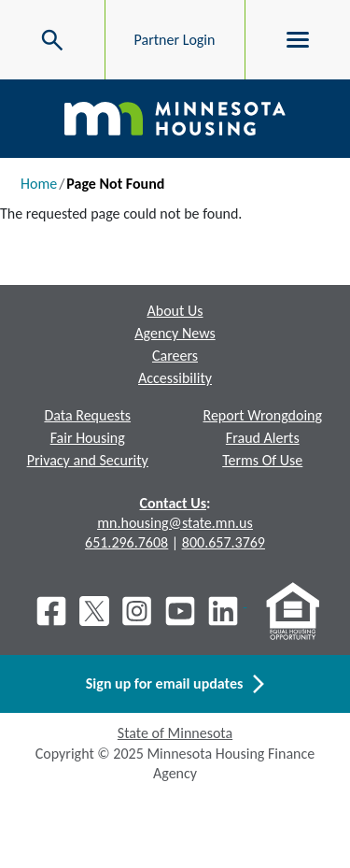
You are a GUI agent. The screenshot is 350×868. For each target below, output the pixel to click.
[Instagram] (137, 611)
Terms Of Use (262, 460)
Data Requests (87, 415)
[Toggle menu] (298, 40)
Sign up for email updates (175, 684)
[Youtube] (180, 611)
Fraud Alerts (263, 438)
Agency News (175, 333)
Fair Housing (88, 438)
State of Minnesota (175, 733)
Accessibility (175, 378)
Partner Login (175, 40)
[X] (94, 611)
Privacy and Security (88, 460)
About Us (175, 311)
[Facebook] (51, 611)
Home (39, 184)
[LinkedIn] (225, 611)
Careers (175, 356)
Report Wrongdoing (262, 415)
